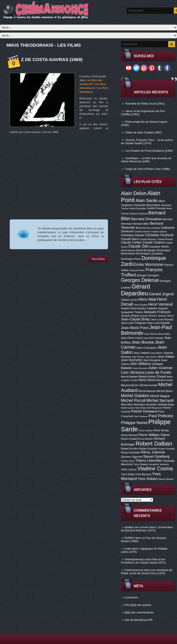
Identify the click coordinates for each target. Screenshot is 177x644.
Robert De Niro (130, 449)
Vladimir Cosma (155, 469)
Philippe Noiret (134, 423)
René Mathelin (146, 439)
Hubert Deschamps (133, 308)
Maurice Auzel (164, 380)
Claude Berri (130, 239)
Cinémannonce (134, 570)
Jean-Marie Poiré (135, 328)
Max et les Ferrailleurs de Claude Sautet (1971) (143, 561)
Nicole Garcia (128, 408)
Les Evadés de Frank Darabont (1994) (149, 151)
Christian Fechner (159, 235)
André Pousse (156, 208)
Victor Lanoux (129, 469)
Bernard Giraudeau (147, 219)
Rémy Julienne (153, 452)
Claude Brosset (165, 239)
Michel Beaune (147, 391)
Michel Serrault (160, 400)
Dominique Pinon (131, 259)
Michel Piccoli (133, 400)
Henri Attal (147, 299)
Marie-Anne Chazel (152, 377)
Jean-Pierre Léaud (132, 338)
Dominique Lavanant (149, 253)
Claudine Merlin (159, 247)
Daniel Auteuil (128, 250)
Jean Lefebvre (142, 353)
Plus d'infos (98, 259)
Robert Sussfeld (167, 449)
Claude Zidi (138, 246)
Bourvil (140, 228)
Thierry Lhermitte (149, 460)
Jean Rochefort (132, 360)
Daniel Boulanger (146, 250)
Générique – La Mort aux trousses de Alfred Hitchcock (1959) (146, 160)
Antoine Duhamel (139, 214)
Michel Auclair (149, 385)
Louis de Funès (158, 372)
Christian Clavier (133, 235)
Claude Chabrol (154, 242)
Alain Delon (134, 193)
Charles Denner (142, 232)
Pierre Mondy (161, 430)
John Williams (141, 364)
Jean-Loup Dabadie (159, 323)
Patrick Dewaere (144, 411)
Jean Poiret (151, 357)
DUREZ (129, 538)
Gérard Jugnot (161, 294)
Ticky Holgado (141, 464)
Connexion (131, 597)
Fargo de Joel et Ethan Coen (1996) (148, 169)
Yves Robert (147, 479)
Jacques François (157, 312)
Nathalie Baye (166, 405)
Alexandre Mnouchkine (147, 205)
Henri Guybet (141, 305)
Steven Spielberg (156, 456)
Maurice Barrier (130, 385)
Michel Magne (160, 396)
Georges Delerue (140, 280)
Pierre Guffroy (146, 430)
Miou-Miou (127, 405)
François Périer (137, 270)
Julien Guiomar (161, 368)
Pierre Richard (129, 435)
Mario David (147, 380)
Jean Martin (157, 353)
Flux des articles (138, 605)
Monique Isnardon (145, 404)
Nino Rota (141, 408)
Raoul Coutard (129, 439)
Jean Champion (146, 348)
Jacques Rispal (130, 316)
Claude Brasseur (148, 239)
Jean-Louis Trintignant (134, 323)
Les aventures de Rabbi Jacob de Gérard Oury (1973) (147, 572)
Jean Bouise (143, 342)
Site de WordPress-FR (138, 620)
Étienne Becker (166, 479)
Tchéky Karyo (128, 461)
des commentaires (139, 612)
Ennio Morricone (148, 264)
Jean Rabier (166, 357)
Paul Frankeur (141, 416)
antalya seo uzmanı (137, 527)
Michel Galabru (135, 396)
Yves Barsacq (143, 474)
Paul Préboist (161, 416)
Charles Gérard (159, 232)
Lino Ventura (132, 372)
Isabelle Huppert (157, 308)
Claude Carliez (131, 242)
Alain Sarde (146, 200)
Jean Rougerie (152, 360)
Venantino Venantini (159, 464)
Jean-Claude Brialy (135, 319)
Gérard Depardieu (135, 290)
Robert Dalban (154, 444)
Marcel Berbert (129, 377)
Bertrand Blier (141, 224)
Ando (128, 549)
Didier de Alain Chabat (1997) (144, 132)
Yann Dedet (128, 474)
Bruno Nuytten (153, 228)
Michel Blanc (165, 391)
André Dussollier (138, 208)
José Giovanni (140, 368)
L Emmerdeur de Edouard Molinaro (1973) (147, 529)
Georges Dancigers (148, 275)
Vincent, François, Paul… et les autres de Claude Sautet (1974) (147, 142)
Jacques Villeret (166, 316)
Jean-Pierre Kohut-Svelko (157, 334)
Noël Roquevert (154, 408)
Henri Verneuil (160, 304)
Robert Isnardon (148, 449)
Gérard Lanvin (129, 300)
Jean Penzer (138, 357)
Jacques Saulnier (148, 316)
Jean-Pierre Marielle (153, 338)
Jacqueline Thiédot (132, 312)
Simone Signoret (132, 457)
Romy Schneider (131, 453)
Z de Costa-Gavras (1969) (52, 59)
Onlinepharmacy (135, 559)
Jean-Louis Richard (162, 320)
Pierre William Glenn (154, 435)
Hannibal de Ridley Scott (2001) (145, 104)
